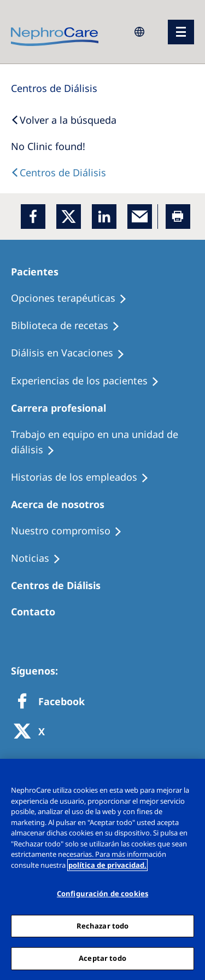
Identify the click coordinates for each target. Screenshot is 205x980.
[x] (69, 217)
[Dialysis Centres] (54, 88)
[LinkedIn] (104, 217)
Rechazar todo (103, 926)
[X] (33, 732)
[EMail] (140, 217)
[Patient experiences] (90, 381)
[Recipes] (70, 326)
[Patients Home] (40, 272)
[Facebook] (33, 217)
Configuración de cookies (102, 893)
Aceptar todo (102, 958)
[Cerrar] (192, 774)
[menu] (181, 32)
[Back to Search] (64, 120)
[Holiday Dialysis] (73, 353)
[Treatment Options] (74, 298)
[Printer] (178, 217)
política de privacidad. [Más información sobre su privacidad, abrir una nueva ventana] (107, 865)
